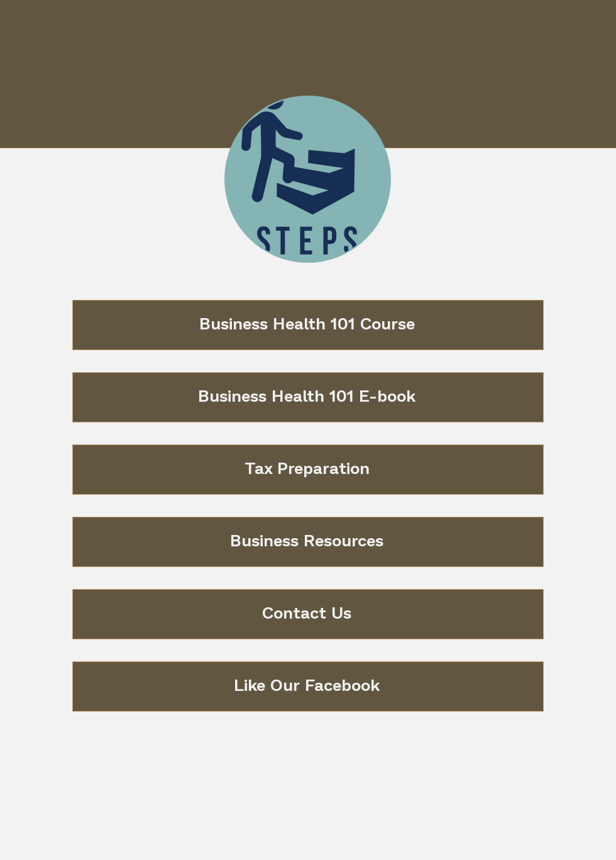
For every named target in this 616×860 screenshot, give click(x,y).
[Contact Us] (308, 614)
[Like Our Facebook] (308, 686)
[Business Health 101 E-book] (308, 397)
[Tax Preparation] (308, 470)
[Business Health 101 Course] (308, 325)
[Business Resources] (308, 542)
